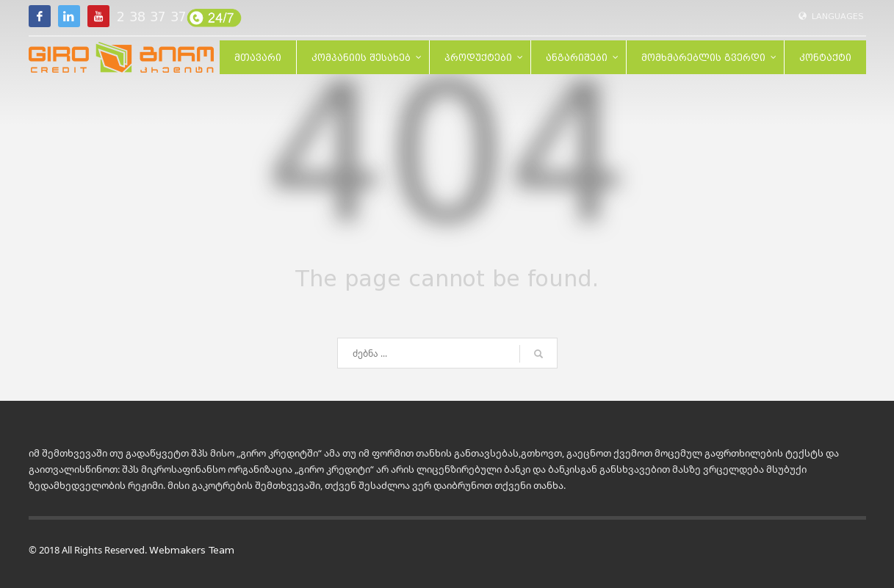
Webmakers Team (192, 550)
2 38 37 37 (152, 17)
